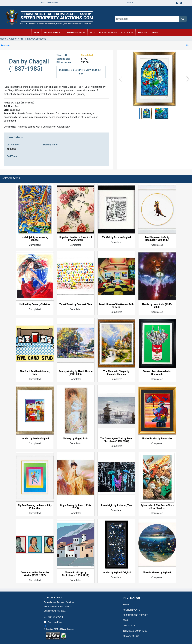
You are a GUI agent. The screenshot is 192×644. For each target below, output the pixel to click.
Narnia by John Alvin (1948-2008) (157, 306)
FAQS (125, 620)
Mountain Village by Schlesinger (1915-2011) (76, 574)
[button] (147, 113)
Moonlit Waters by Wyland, (157, 573)
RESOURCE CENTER (108, 32)
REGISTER (142, 32)
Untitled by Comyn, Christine (35, 304)
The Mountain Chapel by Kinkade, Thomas (116, 373)
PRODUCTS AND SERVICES (136, 615)
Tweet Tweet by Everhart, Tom (76, 304)
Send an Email (56, 622)
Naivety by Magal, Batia (76, 439)
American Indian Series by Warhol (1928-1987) (35, 574)
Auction (13, 39)
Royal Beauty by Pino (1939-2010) (76, 507)
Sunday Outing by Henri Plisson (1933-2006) (76, 373)
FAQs (92, 32)
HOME (37, 32)
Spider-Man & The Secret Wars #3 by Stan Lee (157, 507)
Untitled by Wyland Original (116, 573)
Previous (5, 45)
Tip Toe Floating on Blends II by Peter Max (35, 507)
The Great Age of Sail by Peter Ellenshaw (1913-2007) (116, 440)
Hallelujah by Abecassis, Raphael (35, 239)
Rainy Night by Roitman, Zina (116, 505)
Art (21, 39)
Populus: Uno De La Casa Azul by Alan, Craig (76, 239)
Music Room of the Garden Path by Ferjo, (116, 306)
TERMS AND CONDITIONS (135, 631)
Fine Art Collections (36, 39)
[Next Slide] (188, 79)
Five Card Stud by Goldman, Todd (35, 373)
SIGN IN (155, 32)
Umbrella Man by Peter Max (157, 439)
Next (189, 45)
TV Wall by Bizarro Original (116, 237)
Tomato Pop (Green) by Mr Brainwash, (157, 373)
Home (3, 39)
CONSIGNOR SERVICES (75, 32)
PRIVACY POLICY (131, 636)
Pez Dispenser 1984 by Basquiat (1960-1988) (157, 239)
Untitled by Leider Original (35, 439)
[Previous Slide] (121, 79)
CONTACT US (127, 32)
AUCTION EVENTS (52, 32)
